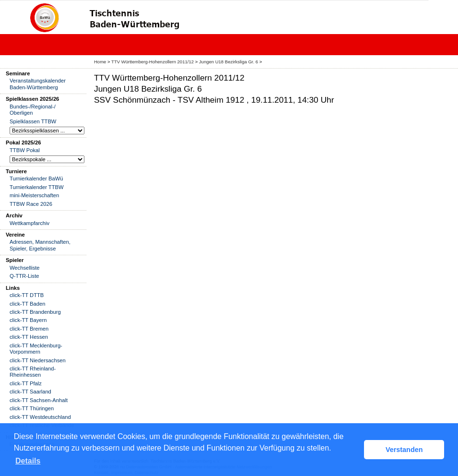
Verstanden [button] (404, 450)
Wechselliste (25, 268)
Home (100, 62)
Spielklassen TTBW (33, 121)
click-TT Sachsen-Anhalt (39, 400)
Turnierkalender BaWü (36, 178)
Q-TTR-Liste (24, 276)
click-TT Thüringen (32, 408)
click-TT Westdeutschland (40, 417)
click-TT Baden (27, 304)
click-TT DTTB (27, 295)
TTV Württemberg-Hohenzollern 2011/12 (153, 62)
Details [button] (28, 461)
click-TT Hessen (29, 337)
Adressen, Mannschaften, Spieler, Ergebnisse (40, 245)
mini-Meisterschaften (34, 195)
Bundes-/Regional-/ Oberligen (33, 110)
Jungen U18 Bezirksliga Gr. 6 (229, 62)
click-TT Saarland (30, 392)
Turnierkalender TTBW (37, 187)
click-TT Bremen (29, 329)
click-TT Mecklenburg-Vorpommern (36, 349)
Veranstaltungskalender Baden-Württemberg (38, 84)
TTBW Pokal (25, 150)
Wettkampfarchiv (29, 223)
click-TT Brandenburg (35, 312)
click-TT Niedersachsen (38, 360)
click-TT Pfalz (26, 383)
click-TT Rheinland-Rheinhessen (33, 372)
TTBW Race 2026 (31, 204)
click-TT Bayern (28, 320)
